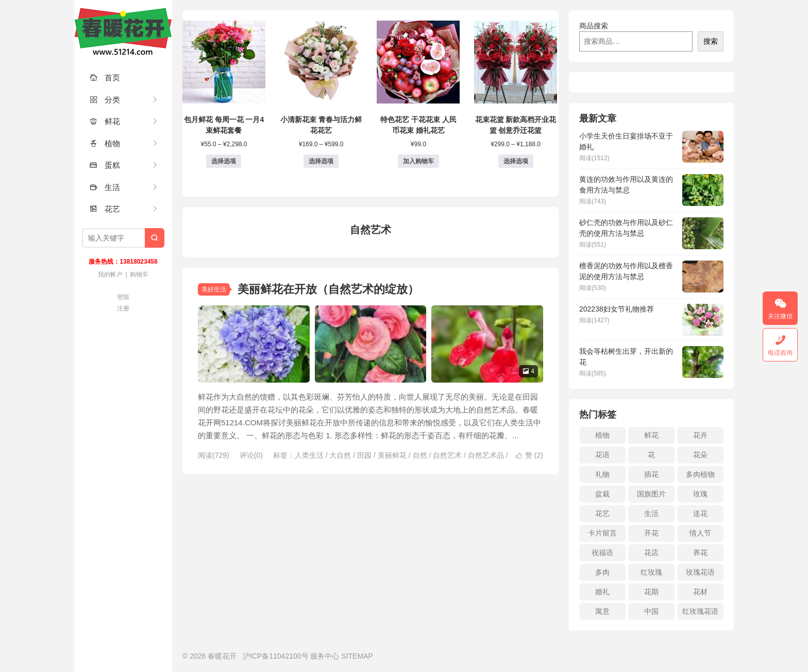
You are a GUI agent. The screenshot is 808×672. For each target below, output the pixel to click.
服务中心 (325, 656)
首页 (105, 77)
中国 (651, 611)
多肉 (602, 572)
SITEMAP (357, 656)
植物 (105, 143)
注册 (123, 308)
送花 (700, 513)
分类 (105, 100)
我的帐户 (110, 274)
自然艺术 (447, 455)
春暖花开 (123, 31)
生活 (105, 187)
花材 (700, 592)
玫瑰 (700, 494)
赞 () (529, 455)
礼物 (602, 474)
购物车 (139, 274)
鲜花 (105, 121)
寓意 (602, 611)
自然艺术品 (486, 455)
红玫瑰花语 (700, 611)
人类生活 (309, 455)
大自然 (340, 455)
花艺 (105, 209)
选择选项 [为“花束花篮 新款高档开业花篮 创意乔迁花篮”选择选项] (516, 161)
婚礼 (602, 592)
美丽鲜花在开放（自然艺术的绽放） (328, 289)
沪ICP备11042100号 (276, 656)
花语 (602, 455)
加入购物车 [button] (418, 161)
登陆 (123, 297)
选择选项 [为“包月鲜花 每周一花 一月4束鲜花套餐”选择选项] (224, 161)
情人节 (700, 533)
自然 (420, 455)
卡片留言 (602, 533)
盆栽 (602, 494)
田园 (364, 455)
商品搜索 (594, 26)
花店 (651, 553)
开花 (651, 533)
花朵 (700, 455)
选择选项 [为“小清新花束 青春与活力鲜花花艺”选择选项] (321, 161)
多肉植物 (700, 474)
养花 (700, 553)
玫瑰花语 (700, 572)
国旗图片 (651, 494)
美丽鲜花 (392, 455)
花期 (651, 592)
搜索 (711, 41)
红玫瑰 (651, 572)
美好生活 (214, 289)
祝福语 (602, 553)
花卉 (700, 435)
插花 (651, 474)
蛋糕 (105, 165)
